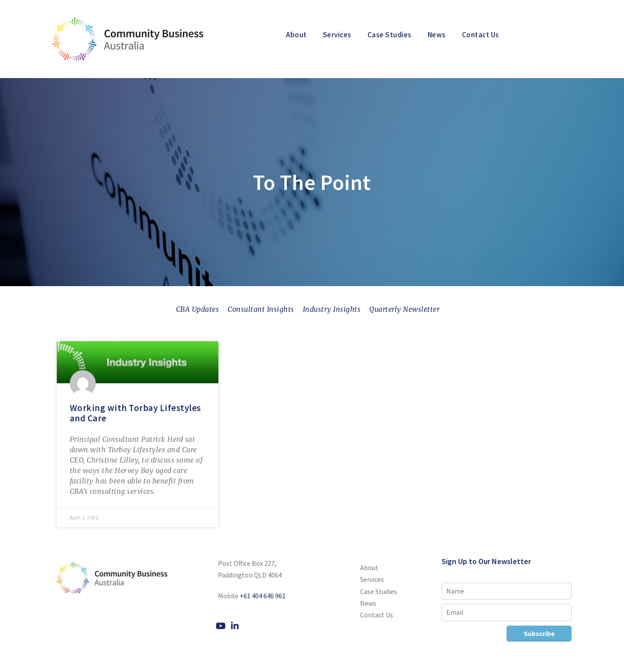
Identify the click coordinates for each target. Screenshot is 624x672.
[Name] (507, 591)
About (296, 35)
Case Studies (390, 35)
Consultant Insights (261, 309)
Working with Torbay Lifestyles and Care (135, 413)
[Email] (507, 612)
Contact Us (481, 35)
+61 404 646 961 (263, 596)
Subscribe (539, 633)
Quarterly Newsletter (404, 309)
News (437, 35)
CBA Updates (198, 309)
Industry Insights (332, 309)
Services (337, 35)
